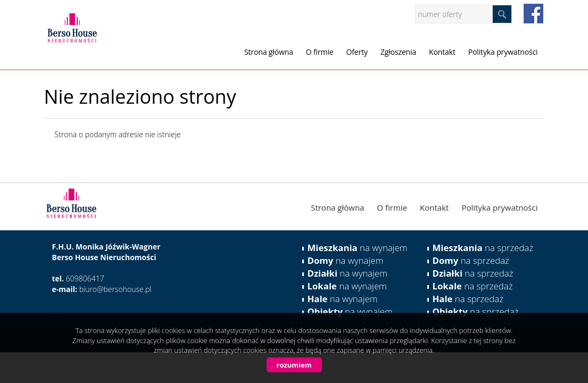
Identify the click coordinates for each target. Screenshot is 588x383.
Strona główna (269, 52)
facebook (533, 14)
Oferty (357, 52)
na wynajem (358, 248)
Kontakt (442, 52)
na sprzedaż (483, 248)
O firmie (320, 52)
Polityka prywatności (503, 52)
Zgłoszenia (398, 52)
